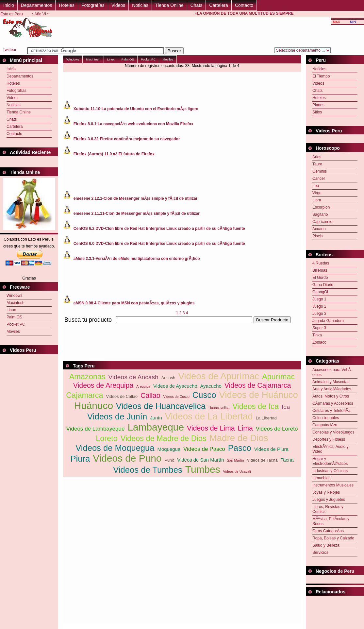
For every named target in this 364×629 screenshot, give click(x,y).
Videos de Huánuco (258, 395)
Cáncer (319, 178)
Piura (80, 459)
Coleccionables (326, 418)
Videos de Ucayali (237, 471)
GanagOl (320, 292)
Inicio (9, 5)
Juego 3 (319, 314)
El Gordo (320, 278)
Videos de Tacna (262, 460)
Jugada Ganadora (328, 321)
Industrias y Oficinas (330, 471)
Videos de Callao (122, 396)
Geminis (320, 171)
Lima (245, 428)
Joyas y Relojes (326, 492)
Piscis (317, 236)
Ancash (168, 378)
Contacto (244, 5)
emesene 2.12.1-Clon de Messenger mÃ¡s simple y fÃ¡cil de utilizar (135, 198)
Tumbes (203, 469)
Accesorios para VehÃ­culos (332, 372)
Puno (169, 460)
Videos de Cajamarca (258, 385)
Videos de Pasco (204, 449)
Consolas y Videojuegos (333, 432)
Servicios (320, 552)
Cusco (204, 395)
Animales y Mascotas (331, 382)
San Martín (236, 460)
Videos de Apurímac (219, 376)
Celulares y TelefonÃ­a (331, 411)
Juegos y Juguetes (329, 500)
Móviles (13, 331)
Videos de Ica (256, 406)
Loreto (107, 438)
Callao (150, 396)
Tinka (317, 335)
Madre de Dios (239, 438)
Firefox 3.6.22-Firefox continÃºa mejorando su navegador (127, 139)
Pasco (240, 448)
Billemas (320, 270)
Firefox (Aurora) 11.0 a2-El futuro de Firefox (114, 154)
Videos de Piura (271, 449)
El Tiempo (321, 76)
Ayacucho (211, 386)
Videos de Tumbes (148, 470)
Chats (197, 5)
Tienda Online (169, 5)
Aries (317, 157)
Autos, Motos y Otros (331, 396)
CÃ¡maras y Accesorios (333, 403)
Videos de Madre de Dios (164, 438)
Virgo (317, 193)
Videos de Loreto (277, 429)
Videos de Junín (117, 416)
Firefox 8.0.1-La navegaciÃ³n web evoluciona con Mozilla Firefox (133, 124)
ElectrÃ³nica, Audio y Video (331, 449)
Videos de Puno (127, 458)
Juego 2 (319, 306)
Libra (317, 200)
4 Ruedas (321, 263)
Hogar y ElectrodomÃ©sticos (330, 461)
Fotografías (93, 5)
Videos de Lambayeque (96, 429)
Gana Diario (323, 285)
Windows (15, 296)
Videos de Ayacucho (175, 386)
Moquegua (169, 449)
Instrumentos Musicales (333, 485)
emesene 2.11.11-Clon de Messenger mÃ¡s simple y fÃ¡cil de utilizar (137, 213)
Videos (118, 5)
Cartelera (219, 5)
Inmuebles (321, 478)
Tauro (317, 164)
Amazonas (87, 377)
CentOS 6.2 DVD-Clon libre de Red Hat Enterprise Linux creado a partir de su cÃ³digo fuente (159, 229)
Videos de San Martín (200, 460)
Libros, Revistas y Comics (328, 509)
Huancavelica (219, 408)
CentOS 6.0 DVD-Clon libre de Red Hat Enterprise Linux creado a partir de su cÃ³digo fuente (159, 244)
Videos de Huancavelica (161, 406)
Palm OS (14, 317)
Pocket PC (16, 324)
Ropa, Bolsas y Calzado (333, 538)
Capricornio (322, 222)
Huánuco (94, 406)
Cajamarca (84, 395)
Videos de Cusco (176, 397)
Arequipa (143, 386)
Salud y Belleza (326, 545)
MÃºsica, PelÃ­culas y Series (331, 521)
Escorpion (321, 207)
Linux (11, 310)
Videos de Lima (211, 428)
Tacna (287, 460)
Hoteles (66, 5)
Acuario (319, 229)
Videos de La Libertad (209, 416)
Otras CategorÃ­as (328, 531)
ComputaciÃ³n (325, 425)
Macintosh (16, 303)
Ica (286, 407)
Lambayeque (156, 427)
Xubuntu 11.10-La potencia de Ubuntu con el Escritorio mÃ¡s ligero (136, 109)
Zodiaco (319, 342)
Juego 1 (319, 299)
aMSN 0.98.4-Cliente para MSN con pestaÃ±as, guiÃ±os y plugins (134, 303)
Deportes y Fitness (329, 439)
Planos (318, 105)
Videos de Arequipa (103, 385)
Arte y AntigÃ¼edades (332, 389)
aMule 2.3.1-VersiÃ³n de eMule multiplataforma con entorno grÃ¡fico (137, 259)
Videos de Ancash (133, 377)
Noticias (140, 5)
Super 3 (319, 328)
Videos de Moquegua (115, 448)
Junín (156, 418)
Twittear (9, 50)
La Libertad (266, 418)
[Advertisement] (335, 612)
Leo (316, 186)
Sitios (317, 112)
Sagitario (320, 214)
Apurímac (278, 377)
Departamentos (37, 5)
